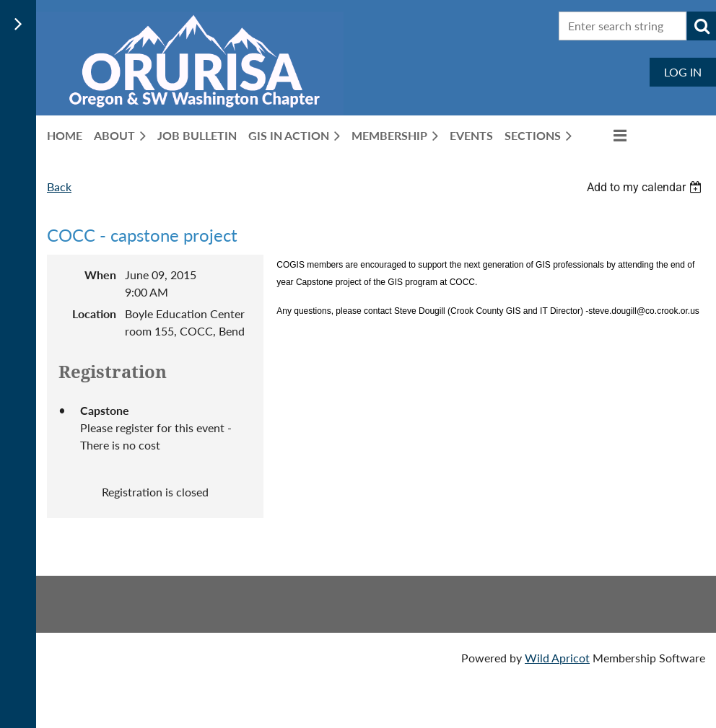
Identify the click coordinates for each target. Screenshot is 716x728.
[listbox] (646, 187)
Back (59, 187)
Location (94, 313)
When (100, 275)
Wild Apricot (557, 658)
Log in (683, 72)
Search (702, 26)
